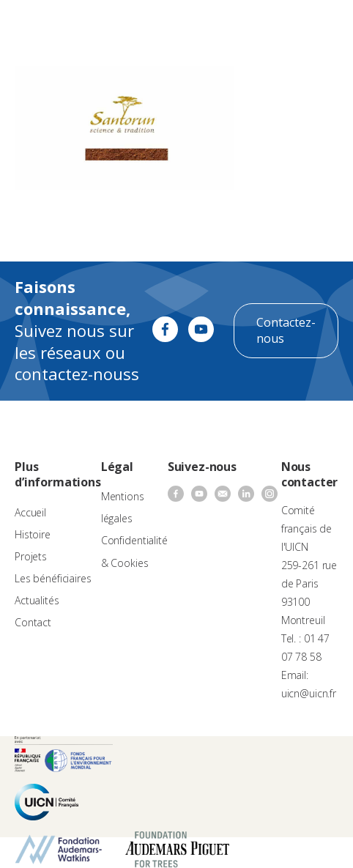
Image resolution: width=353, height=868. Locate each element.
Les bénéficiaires (53, 578)
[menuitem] (284, 26)
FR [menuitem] (277, 25)
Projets (31, 556)
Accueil (30, 512)
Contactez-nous (286, 330)
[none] (284, 26)
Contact (33, 622)
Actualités (37, 600)
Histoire (33, 534)
